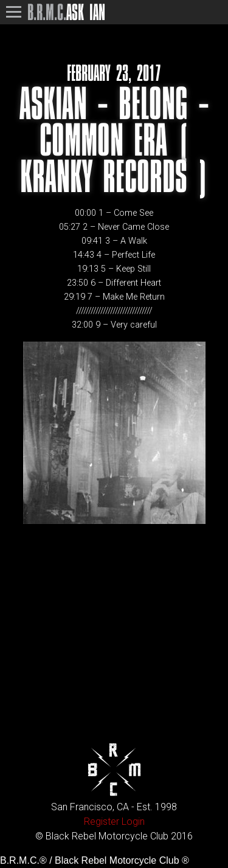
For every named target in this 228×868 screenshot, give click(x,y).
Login (133, 821)
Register (102, 821)
